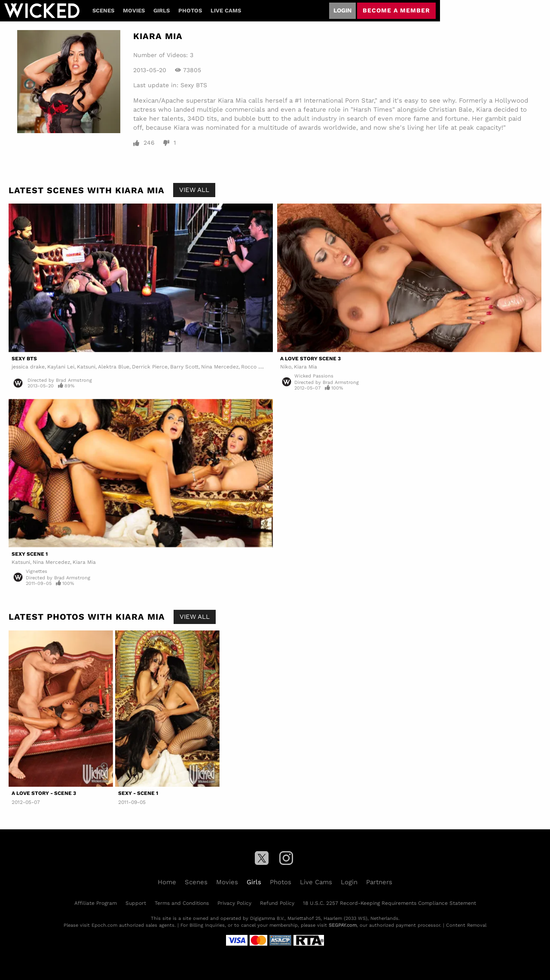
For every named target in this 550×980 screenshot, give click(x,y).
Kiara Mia (306, 367)
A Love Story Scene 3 (310, 359)
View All (194, 190)
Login (342, 10)
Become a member (396, 10)
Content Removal (466, 925)
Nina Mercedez (220, 367)
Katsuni (86, 367)
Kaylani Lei (61, 367)
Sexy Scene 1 (30, 554)
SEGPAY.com (343, 925)
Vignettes (37, 571)
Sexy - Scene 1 (138, 793)
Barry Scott (184, 367)
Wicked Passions (314, 376)
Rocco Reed (256, 367)
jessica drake (28, 367)
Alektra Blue (114, 367)
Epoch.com (104, 925)
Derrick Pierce (150, 367)
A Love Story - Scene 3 (44, 793)
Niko (286, 367)
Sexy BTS (194, 85)
